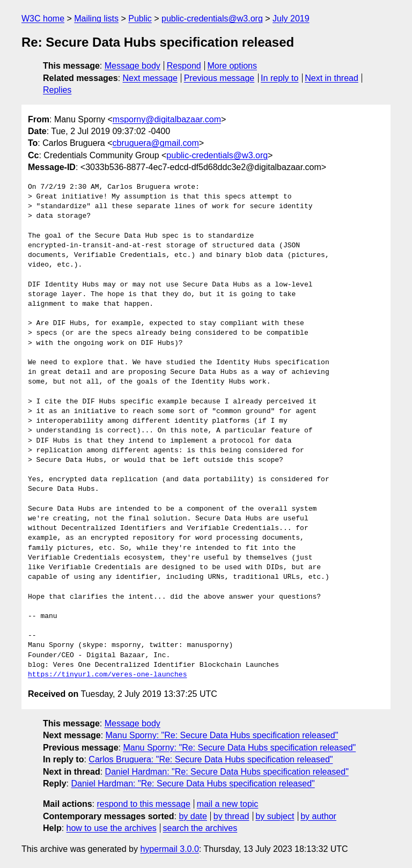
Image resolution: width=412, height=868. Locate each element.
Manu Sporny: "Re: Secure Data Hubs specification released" (222, 735)
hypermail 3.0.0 (169, 849)
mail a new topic (228, 804)
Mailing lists (96, 19)
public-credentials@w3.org (212, 19)
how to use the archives (112, 828)
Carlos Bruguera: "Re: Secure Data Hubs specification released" (211, 759)
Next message (150, 78)
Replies (57, 90)
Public (140, 19)
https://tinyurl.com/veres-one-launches (107, 675)
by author (318, 816)
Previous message (219, 78)
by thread (231, 816)
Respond (184, 66)
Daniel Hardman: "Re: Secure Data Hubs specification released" (227, 772)
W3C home (43, 19)
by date (193, 816)
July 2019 (291, 19)
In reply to (279, 78)
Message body (133, 66)
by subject (275, 816)
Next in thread (332, 78)
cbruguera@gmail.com (156, 143)
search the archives (200, 828)
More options (233, 66)
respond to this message (143, 804)
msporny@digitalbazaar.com (167, 119)
